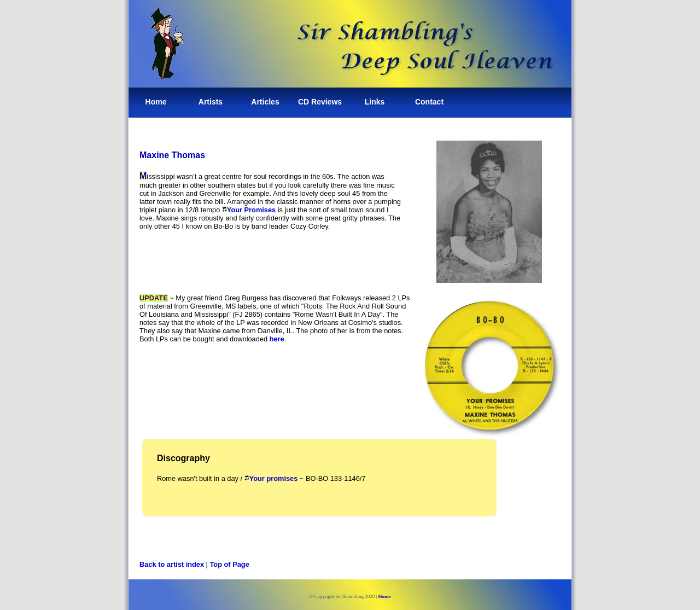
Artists (211, 102)
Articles (265, 102)
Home (156, 102)
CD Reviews (320, 102)
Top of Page (230, 564)
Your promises (271, 478)
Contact (429, 102)
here (277, 339)
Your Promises (251, 210)
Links (375, 102)
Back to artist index (172, 564)
